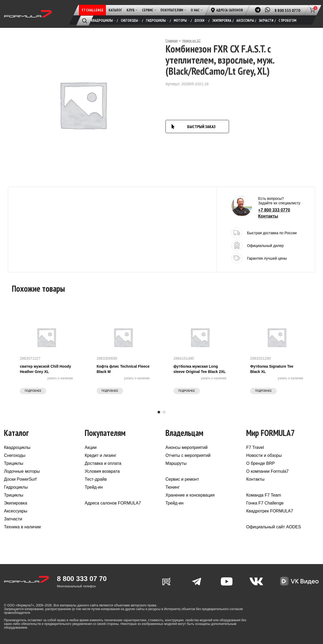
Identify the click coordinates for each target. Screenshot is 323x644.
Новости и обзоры (264, 455)
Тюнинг (173, 487)
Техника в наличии (22, 527)
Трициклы (14, 463)
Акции (91, 447)
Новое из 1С (192, 41)
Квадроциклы (17, 447)
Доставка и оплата (103, 463)
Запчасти (13, 519)
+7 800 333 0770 (274, 210)
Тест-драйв (96, 479)
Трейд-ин (94, 487)
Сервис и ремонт (182, 479)
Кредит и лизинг (100, 455)
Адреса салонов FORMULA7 (113, 503)
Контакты (268, 216)
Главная (172, 41)
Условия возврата (102, 471)
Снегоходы (15, 455)
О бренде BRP (261, 463)
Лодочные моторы (22, 471)
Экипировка (16, 503)
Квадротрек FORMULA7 (270, 511)
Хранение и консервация (190, 495)
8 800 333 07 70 (82, 579)
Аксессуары (16, 511)
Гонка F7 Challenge (265, 503)
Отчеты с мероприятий (188, 455)
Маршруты (176, 463)
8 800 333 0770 (287, 10)
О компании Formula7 (267, 471)
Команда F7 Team (264, 495)
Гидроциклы (16, 487)
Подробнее (33, 391)
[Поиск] (85, 21)
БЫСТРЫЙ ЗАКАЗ (201, 127)
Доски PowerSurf (20, 479)
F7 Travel (255, 447)
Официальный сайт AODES (274, 527)
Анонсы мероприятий (187, 447)
